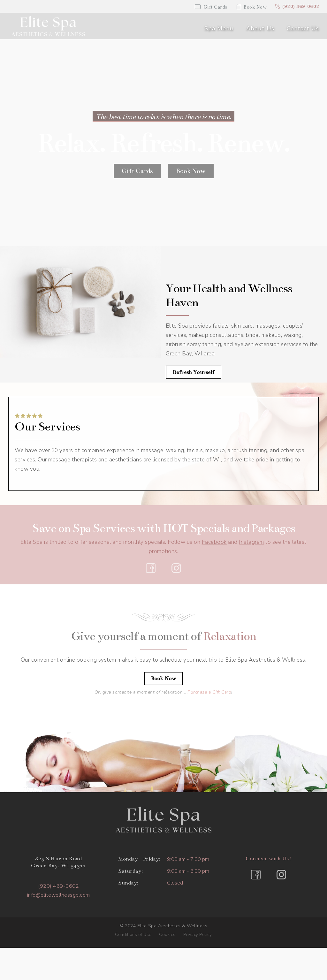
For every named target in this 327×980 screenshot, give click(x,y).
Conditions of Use (133, 935)
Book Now (250, 7)
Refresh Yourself (194, 373)
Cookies (167, 935)
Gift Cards (210, 7)
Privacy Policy (198, 935)
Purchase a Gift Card (209, 692)
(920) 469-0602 (297, 7)
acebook (216, 542)
